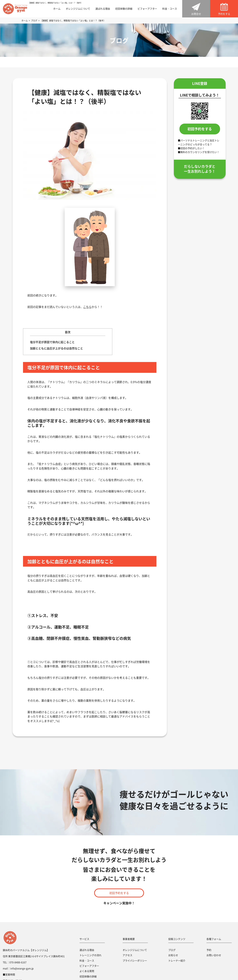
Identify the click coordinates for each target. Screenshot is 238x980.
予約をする (224, 14)
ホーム (57, 9)
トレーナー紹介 (177, 960)
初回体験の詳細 (124, 9)
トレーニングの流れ (90, 955)
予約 (209, 950)
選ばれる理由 (103, 9)
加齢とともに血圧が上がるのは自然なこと (56, 348)
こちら (87, 307)
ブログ (172, 950)
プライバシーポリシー (135, 960)
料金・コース (170, 9)
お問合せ (196, 14)
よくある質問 (87, 971)
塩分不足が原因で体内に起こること (52, 342)
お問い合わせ (214, 955)
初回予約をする (200, 129)
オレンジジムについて (78, 9)
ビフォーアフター (147, 9)
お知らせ (173, 955)
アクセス (127, 955)
